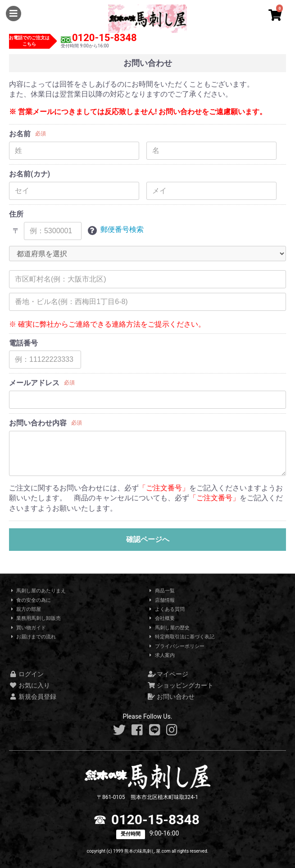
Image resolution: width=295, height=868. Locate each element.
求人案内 (161, 655)
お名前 (20, 134)
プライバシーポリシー (176, 646)
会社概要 (161, 618)
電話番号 (23, 343)
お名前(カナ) (29, 174)
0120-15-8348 (104, 38)
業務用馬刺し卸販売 (35, 618)
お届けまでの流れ (32, 637)
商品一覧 (161, 591)
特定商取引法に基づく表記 (181, 637)
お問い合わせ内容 (38, 423)
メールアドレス (34, 383)
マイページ (168, 674)
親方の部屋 (25, 609)
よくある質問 (166, 609)
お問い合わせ (171, 697)
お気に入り (29, 685)
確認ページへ (148, 539)
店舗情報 (161, 600)
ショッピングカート (181, 685)
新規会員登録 (33, 697)
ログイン (26, 674)
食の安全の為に (30, 600)
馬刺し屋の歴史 (169, 628)
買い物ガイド (27, 628)
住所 (16, 214)
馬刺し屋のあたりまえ (37, 591)
